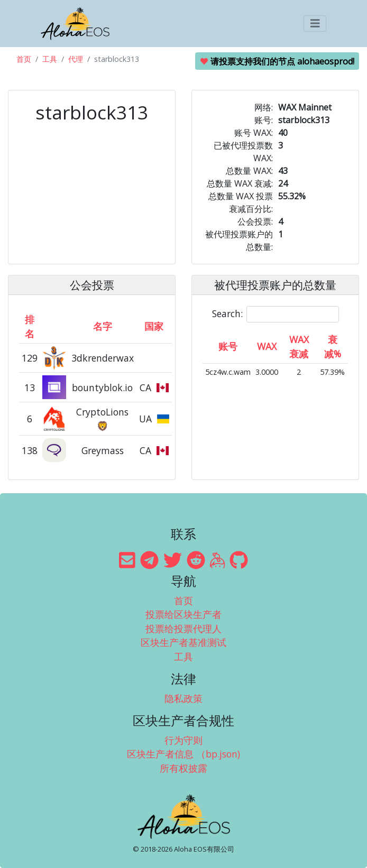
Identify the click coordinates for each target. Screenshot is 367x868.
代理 (76, 59)
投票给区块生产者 (183, 614)
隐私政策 (183, 698)
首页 (24, 59)
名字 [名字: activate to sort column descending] (103, 326)
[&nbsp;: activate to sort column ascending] (55, 326)
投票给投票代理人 (183, 629)
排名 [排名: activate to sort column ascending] (30, 326)
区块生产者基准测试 (183, 642)
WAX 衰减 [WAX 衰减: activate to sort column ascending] (299, 346)
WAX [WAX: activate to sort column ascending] (267, 346)
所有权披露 (183, 768)
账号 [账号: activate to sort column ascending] (228, 346)
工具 (50, 59)
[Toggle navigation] (315, 24)
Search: (276, 314)
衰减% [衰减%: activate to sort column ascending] (333, 346)
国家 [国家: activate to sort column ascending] (154, 326)
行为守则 (183, 740)
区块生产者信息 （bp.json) (183, 754)
